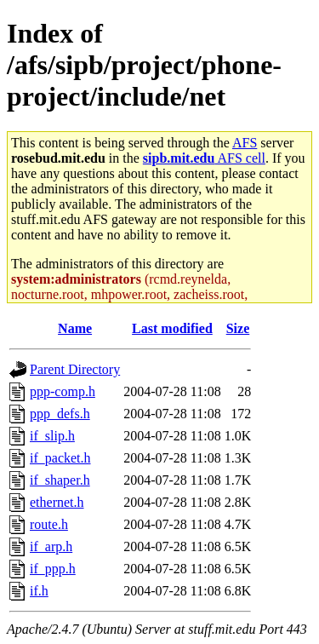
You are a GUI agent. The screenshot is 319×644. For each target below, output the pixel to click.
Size (238, 328)
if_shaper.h (60, 480)
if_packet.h (60, 458)
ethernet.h (57, 502)
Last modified (172, 328)
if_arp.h (51, 546)
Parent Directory (75, 369)
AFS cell (204, 158)
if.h (39, 591)
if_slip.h (52, 436)
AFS (245, 143)
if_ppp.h (53, 569)
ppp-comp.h (63, 391)
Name (75, 328)
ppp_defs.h (60, 414)
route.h (49, 524)
